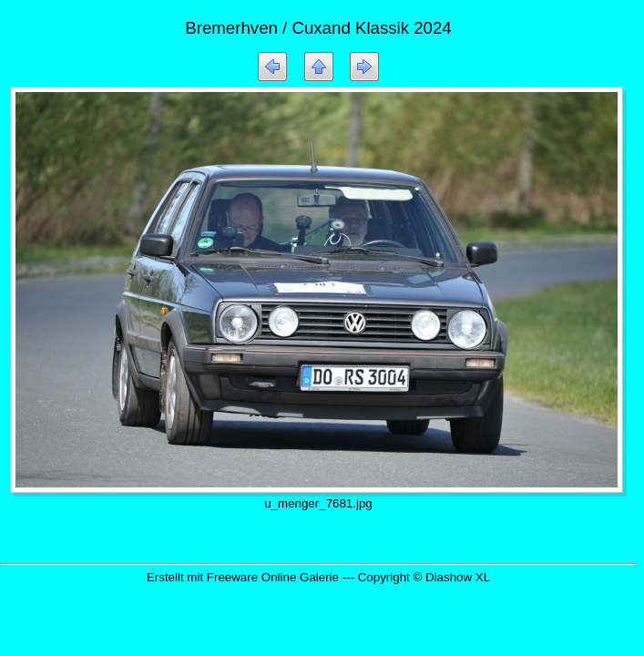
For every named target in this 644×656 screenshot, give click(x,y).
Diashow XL (458, 577)
